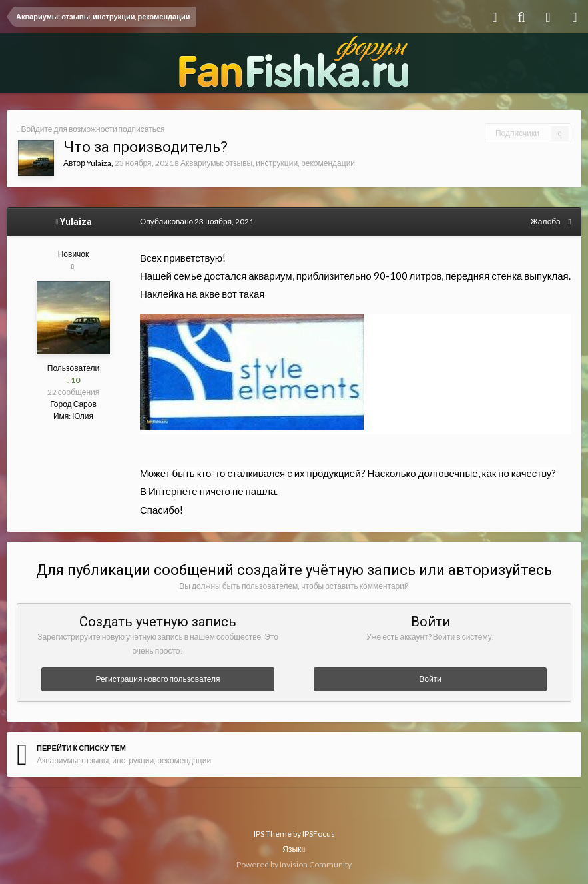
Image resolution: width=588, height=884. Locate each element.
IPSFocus (319, 834)
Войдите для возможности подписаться (93, 129)
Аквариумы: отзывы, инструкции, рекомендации (268, 163)
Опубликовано (197, 221)
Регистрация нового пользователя (157, 679)
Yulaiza (99, 163)
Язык (294, 849)
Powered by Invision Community (294, 864)
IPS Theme (273, 834)
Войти (430, 679)
